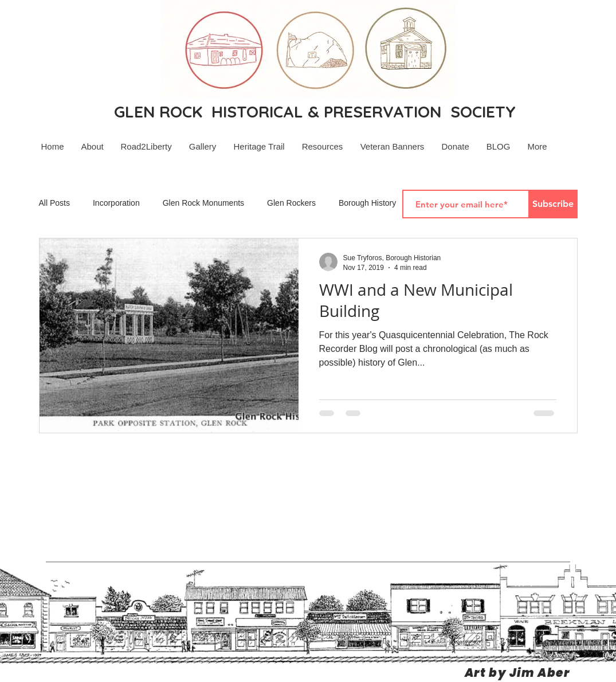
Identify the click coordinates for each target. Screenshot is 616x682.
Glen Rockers (291, 203)
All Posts (54, 203)
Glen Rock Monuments (203, 203)
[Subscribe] (553, 204)
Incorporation (116, 203)
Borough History (367, 203)
